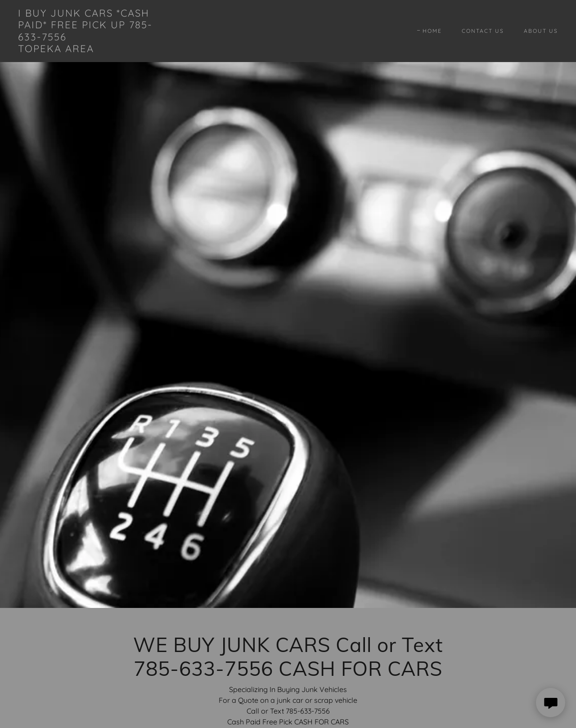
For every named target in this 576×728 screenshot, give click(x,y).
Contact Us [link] (483, 31)
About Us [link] (541, 31)
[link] (92, 49)
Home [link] (432, 31)
